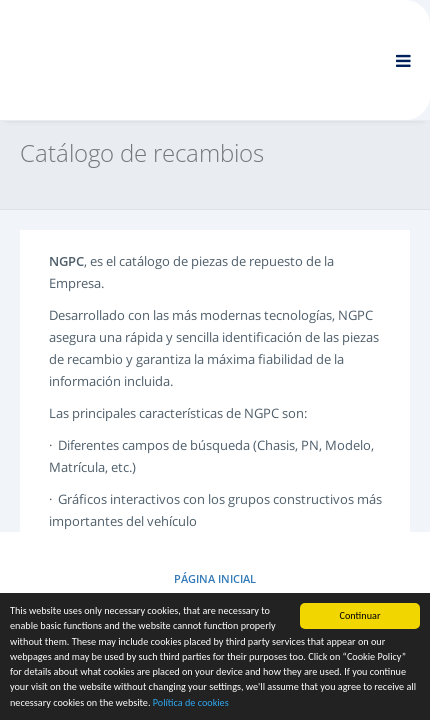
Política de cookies (191, 702)
